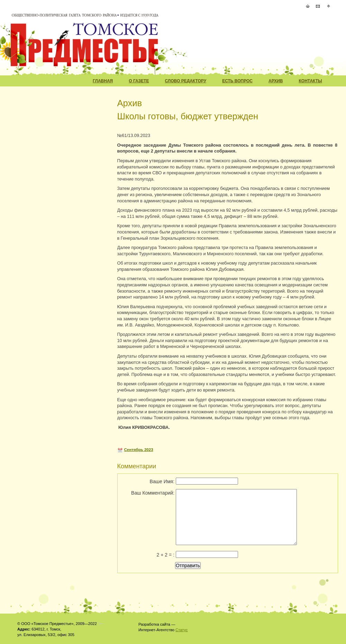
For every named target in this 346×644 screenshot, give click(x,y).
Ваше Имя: (162, 481)
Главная (103, 81)
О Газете (139, 81)
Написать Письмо (318, 6)
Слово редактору (185, 81)
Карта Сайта (328, 6)
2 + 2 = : (165, 555)
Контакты (311, 81)
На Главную (308, 6)
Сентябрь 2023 (139, 450)
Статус (181, 630)
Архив (276, 81)
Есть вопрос (237, 81)
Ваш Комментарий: (153, 493)
